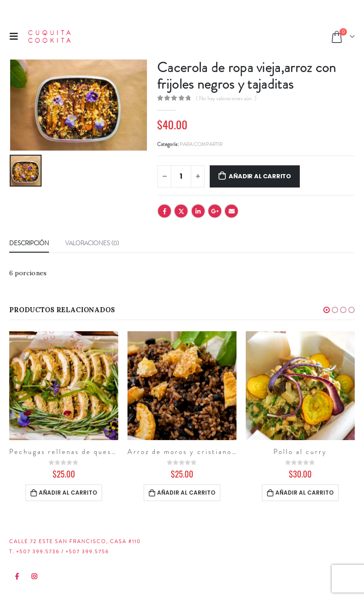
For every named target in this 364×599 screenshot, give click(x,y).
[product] (64, 386)
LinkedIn (198, 211)
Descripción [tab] (29, 243)
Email (231, 211)
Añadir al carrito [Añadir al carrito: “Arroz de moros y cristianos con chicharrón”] (186, 493)
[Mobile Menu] (17, 36)
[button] (327, 310)
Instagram (35, 576)
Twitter (181, 211)
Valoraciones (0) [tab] (92, 243)
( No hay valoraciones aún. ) (226, 98)
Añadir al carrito (260, 176)
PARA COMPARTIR (201, 144)
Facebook (164, 211)
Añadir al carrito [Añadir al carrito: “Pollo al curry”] (304, 493)
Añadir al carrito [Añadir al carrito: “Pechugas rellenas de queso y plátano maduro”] (68, 493)
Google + (215, 211)
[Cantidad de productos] (181, 176)
